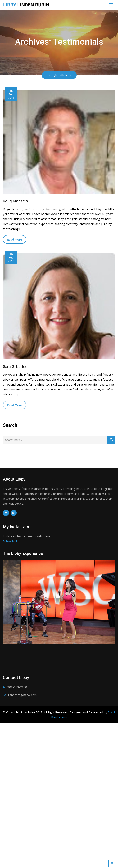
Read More (15, 239)
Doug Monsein (15, 201)
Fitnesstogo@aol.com (22, 823)
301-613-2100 (17, 815)
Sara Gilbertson (16, 367)
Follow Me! (10, 541)
